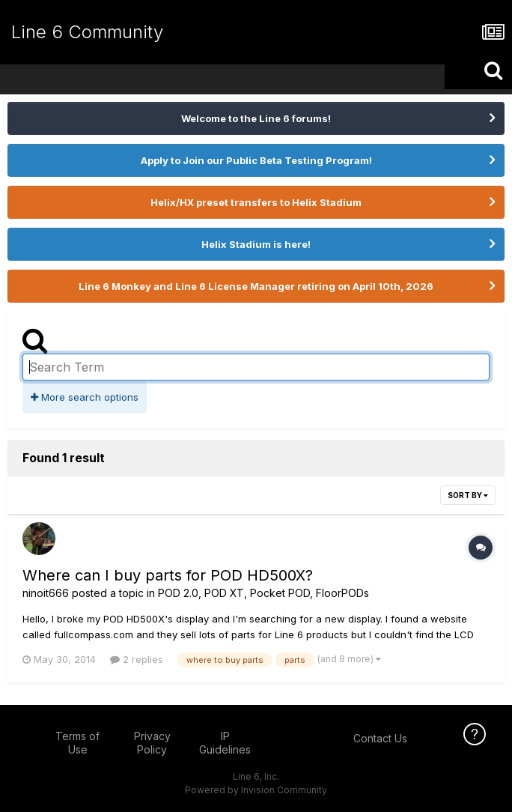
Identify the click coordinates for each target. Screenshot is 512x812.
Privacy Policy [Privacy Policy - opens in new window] (152, 743)
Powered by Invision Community (256, 790)
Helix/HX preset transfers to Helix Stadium (256, 202)
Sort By (468, 495)
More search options (85, 397)
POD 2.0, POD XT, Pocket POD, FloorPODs (263, 593)
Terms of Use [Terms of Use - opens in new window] (77, 743)
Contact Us (380, 738)
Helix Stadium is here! (256, 244)
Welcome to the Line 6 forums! (256, 118)
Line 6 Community (87, 32)
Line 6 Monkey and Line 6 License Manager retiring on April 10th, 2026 (256, 286)
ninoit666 (46, 593)
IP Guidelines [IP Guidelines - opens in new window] (225, 743)
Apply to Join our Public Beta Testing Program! (256, 160)
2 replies (137, 659)
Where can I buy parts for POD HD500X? (168, 575)
